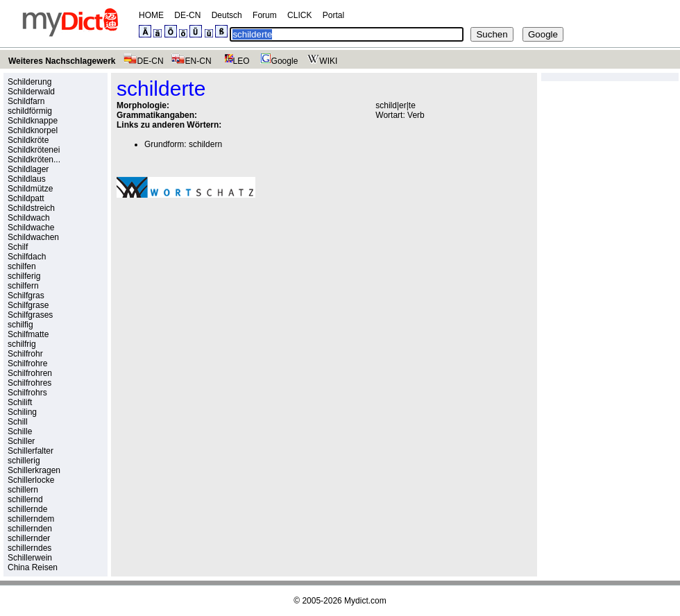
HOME (151, 15)
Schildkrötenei (34, 150)
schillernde (27, 509)
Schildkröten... (34, 160)
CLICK (299, 15)
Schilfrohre (27, 363)
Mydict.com (365, 601)
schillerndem (31, 519)
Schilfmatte (28, 334)
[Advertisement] (188, 277)
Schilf (18, 247)
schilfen (22, 266)
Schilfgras (26, 296)
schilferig (24, 276)
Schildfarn (26, 101)
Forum (265, 15)
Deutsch (227, 15)
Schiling (22, 412)
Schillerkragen (34, 470)
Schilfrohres (29, 383)
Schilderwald (31, 92)
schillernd (25, 499)
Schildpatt (26, 198)
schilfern (23, 286)
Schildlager (28, 169)
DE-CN (187, 15)
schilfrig (22, 344)
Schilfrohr (25, 354)
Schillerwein (30, 558)
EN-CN (191, 61)
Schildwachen (33, 237)
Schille (20, 431)
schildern (205, 144)
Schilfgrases (30, 315)
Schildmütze (30, 189)
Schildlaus (27, 179)
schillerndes (29, 548)
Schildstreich (31, 208)
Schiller (21, 441)
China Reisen (33, 567)
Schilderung (29, 82)
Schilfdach (27, 257)
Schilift (20, 402)
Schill (18, 422)
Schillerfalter (31, 451)
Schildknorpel (33, 130)
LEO (234, 61)
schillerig (24, 461)
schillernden (30, 529)
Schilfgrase (28, 305)
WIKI (321, 61)
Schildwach (29, 218)
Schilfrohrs (27, 393)
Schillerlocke (31, 480)
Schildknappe (33, 121)
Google (278, 61)
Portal (333, 15)
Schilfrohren (30, 373)
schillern (23, 490)
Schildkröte (28, 140)
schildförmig (30, 111)
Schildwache (31, 228)
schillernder (29, 538)
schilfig (20, 325)
